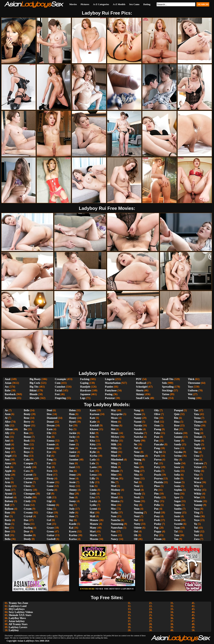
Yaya (197, 509)
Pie (156, 490)
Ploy (157, 501)
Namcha (116, 520)
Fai (49, 456)
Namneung (117, 524)
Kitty (93, 444)
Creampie (60, 379)
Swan (177, 520)
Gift (49, 497)
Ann (7, 460)
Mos (113, 509)
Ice (71, 426)
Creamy (28, 513)
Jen (71, 471)
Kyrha (93, 456)
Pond (157, 513)
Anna (8, 463)
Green (50, 531)
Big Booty (35, 379)
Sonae (177, 482)
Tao (196, 410)
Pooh (157, 520)
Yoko (197, 516)
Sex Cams (134, 4)
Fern (50, 471)
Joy (71, 505)
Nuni (137, 516)
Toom (197, 441)
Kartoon (95, 414)
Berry (27, 422)
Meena (115, 426)
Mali (92, 516)
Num (137, 509)
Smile (177, 463)
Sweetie (178, 524)
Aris (7, 479)
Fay (49, 467)
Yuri (196, 535)
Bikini (33, 391)
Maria (93, 535)
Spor (177, 497)
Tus (196, 452)
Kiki (92, 433)
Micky (115, 441)
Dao (26, 520)
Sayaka (178, 452)
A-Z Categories (101, 4)
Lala (92, 463)
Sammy (178, 437)
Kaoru (73, 531)
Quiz (177, 414)
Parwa (158, 460)
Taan (177, 528)
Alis (7, 426)
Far (49, 463)
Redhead (141, 383)
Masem (94, 539)
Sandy (178, 444)
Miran (115, 479)
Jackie (73, 433)
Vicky (197, 471)
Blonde (34, 394)
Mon (114, 494)
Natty (137, 441)
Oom (157, 426)
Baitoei (9, 497)
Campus (29, 463)
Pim (156, 494)
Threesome (194, 383)
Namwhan (117, 528)
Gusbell (51, 539)
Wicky (198, 490)
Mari (93, 531)
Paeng (158, 429)
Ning (137, 471)
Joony (73, 501)
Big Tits (34, 387)
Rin (176, 418)
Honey (73, 418)
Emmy (51, 448)
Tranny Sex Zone (18, 603)
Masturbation (113, 383)
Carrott (28, 475)
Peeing (109, 394)
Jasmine (74, 460)
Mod (114, 486)
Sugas (177, 501)
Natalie (138, 429)
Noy (136, 505)
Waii (197, 479)
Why (197, 486)
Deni (49, 410)
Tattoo (166, 394)
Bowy (27, 448)
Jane (72, 448)
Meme (114, 433)
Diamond (52, 418)
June (72, 516)
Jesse (72, 479)
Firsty (50, 479)
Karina (73, 535)
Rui (176, 429)
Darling (28, 528)
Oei (136, 531)
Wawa (197, 482)
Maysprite (117, 414)
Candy (28, 467)
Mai (92, 513)
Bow (26, 444)
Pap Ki (158, 452)
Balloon (9, 509)
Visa (196, 475)
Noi (136, 482)
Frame (51, 482)
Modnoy (116, 490)
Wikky (198, 494)
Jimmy (73, 490)
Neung (138, 460)
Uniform (193, 391)
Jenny (73, 475)
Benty (27, 414)
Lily (92, 482)
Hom (72, 414)
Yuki (197, 531)
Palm (157, 433)
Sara (177, 448)
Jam (72, 441)
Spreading (168, 387)
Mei (113, 429)
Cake (27, 460)
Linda (93, 490)
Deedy (27, 539)
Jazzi (72, 467)
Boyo (27, 452)
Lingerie (110, 379)
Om (156, 418)
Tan (176, 539)
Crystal (28, 516)
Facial (58, 391)
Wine (197, 497)
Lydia (93, 505)
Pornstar (110, 398)
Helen (72, 410)
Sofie (177, 479)
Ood (157, 422)
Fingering (60, 398)
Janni (72, 456)
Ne (135, 444)
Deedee (28, 535)
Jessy (72, 486)
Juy (71, 520)
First (50, 475)
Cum (58, 383)
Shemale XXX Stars (20, 615)
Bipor (27, 426)
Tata (196, 414)
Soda (177, 471)
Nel (136, 448)
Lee (92, 471)
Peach (158, 475)
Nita (136, 475)
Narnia (138, 426)
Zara (197, 539)
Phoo (157, 486)
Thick (191, 379)
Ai (6, 418)
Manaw (94, 520)
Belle (27, 410)
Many (93, 528)
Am (7, 437)
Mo (113, 482)
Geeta (50, 490)
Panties (109, 387)
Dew (49, 414)
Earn (50, 429)
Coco (27, 505)
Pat (156, 463)
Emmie (51, 444)
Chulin (28, 497)
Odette (138, 528)
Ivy (71, 429)
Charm (28, 482)
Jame (72, 444)
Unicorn (199, 463)
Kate (93, 418)
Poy (156, 535)
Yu (196, 524)
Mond (114, 497)
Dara (27, 524)
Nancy (115, 539)
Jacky (72, 437)
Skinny (140, 394)
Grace (50, 528)
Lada (93, 460)
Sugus (177, 505)
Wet (190, 394)
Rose (177, 426)
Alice (8, 422)
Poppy (158, 531)
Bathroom (10, 398)
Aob (7, 467)
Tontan (198, 437)
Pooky (158, 524)
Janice (73, 452)
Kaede (73, 524)
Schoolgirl (142, 387)
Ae (6, 410)
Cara (27, 471)
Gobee (50, 516)
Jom (72, 497)
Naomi (138, 422)
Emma (51, 441)
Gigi (49, 501)
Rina (177, 422)
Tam (177, 535)
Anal (7, 379)
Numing (138, 513)
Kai (71, 528)
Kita (92, 441)
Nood (137, 490)
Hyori (72, 422)
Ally (7, 433)
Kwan (93, 448)
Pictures (85, 4)
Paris (157, 456)
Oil (136, 539)
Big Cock (35, 383)
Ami (7, 441)
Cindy (27, 501)
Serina (178, 456)
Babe (8, 391)
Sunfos (178, 509)
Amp (8, 448)
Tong (197, 433)
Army (8, 486)
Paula (157, 471)
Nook (137, 497)
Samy (177, 441)
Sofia (177, 475)
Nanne (138, 414)
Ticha (197, 426)
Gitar (50, 513)
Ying (197, 513)
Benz (27, 418)
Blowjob (34, 398)
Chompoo (29, 494)
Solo (164, 383)
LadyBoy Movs (17, 618)
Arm (7, 482)
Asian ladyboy (17, 621)
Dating (147, 4)
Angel (8, 456)
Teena (197, 418)
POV (139, 379)
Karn (93, 410)
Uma (197, 456)
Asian (8, 383)
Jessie (72, 482)
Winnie (198, 501)
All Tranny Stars (18, 624)
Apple (8, 471)
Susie (177, 516)
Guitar (51, 535)
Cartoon (29, 479)
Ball (7, 505)
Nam (114, 516)
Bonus (27, 437)
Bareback (10, 394)
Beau (8, 524)
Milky (114, 448)
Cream (28, 509)
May (114, 410)
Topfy (197, 444)
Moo (114, 505)
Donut (50, 422)
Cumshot (60, 387)
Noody (138, 494)
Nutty (137, 524)
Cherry (28, 490)
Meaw (114, 418)
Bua (26, 456)
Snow (177, 467)
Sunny (178, 513)
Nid (136, 463)
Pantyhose (111, 391)
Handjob (85, 387)
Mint (114, 475)
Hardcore (86, 391)
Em (49, 437)
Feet (57, 394)
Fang (50, 460)
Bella (8, 539)
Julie (72, 513)
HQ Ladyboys (17, 609)
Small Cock (143, 398)
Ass (7, 387)
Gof (49, 520)
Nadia (114, 513)
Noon (137, 501)
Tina (197, 429)
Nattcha (138, 437)
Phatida (159, 482)
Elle (49, 433)
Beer (7, 531)
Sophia (178, 490)
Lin (92, 486)
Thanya (198, 422)
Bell (7, 535)
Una (196, 460)
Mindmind (117, 460)
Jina (72, 494)
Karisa (73, 539)
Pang (157, 448)
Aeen (8, 414)
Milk (114, 444)
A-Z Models (119, 4)
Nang (137, 410)
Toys (191, 387)
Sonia (177, 486)
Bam (7, 513)
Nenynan (139, 456)
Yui (196, 528)
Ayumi (8, 494)
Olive (157, 414)
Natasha (139, 433)
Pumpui (178, 410)
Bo (25, 429)
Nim (136, 467)
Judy (72, 509)
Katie (93, 422)
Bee (7, 528)
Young (191, 398)
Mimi (114, 452)
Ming (114, 463)
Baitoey (9, 501)
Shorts (140, 391)
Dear (27, 531)
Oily (157, 410)
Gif (49, 494)
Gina (50, 509)
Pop (156, 528)
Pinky (157, 497)
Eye (49, 452)
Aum (8, 490)
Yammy (198, 505)
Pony (157, 516)
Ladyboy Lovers (18, 627)
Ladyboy (14, 630)
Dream (51, 426)
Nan (113, 531)
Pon (156, 509)
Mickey (115, 437)
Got (49, 524)
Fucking (85, 379)
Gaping (84, 383)
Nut (136, 520)
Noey (137, 479)
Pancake (159, 444)
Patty (157, 467)
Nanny (138, 418)
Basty (8, 520)
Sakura (178, 433)
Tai (176, 531)
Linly (93, 494)
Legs (83, 398)
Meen (114, 422)
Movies (73, 4)
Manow (94, 524)
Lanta (93, 467)
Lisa (92, 497)
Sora (177, 494)
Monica (115, 501)
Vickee (198, 467)
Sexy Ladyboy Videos (21, 612)
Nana (114, 535)
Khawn (94, 429)
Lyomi (93, 509)
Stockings (167, 391)
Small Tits (168, 379)
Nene (137, 452)
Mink (114, 467)
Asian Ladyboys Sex (28, 641)
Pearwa (158, 479)
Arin (7, 475)
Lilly (92, 479)
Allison (9, 429)
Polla (157, 505)
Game (50, 486)
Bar (7, 516)
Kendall (94, 426)
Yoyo (197, 520)
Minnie (115, 471)
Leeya (93, 475)
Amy (7, 452)
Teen (165, 398)
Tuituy (198, 448)
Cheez (27, 486)
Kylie (93, 452)
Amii (8, 444)
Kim (92, 437)
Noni (137, 486)
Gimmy (51, 505)
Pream (158, 539)
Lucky (93, 501)
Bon (26, 433)
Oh (136, 535)
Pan (156, 441)
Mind (114, 456)
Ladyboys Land (18, 606)
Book (27, 441)
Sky (176, 460)
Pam (157, 437)
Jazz (72, 463)
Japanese (85, 394)
